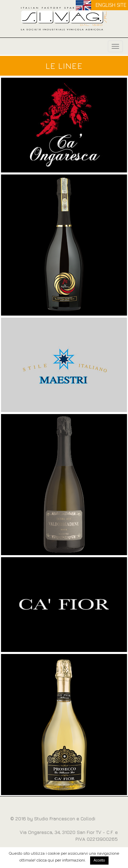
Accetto (99, 860)
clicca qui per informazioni (61, 860)
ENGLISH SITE (111, 5)
